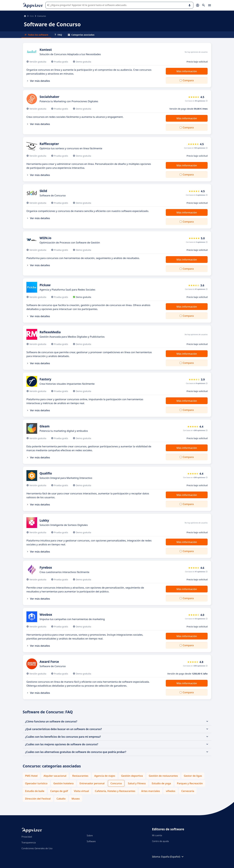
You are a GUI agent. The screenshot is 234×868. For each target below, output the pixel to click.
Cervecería (188, 791)
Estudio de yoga (161, 783)
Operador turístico (36, 783)
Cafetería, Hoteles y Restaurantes (115, 791)
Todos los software (36, 35)
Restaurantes (80, 776)
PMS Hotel (31, 776)
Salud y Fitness (137, 783)
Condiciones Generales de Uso (37, 848)
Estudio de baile (35, 791)
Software (91, 841)
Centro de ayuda (160, 841)
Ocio (32, 16)
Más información (187, 71)
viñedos (171, 791)
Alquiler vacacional (55, 776)
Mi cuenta (157, 835)
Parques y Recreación (190, 783)
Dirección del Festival (38, 799)
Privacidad (27, 837)
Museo (76, 799)
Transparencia (29, 842)
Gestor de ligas (193, 776)
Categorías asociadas (81, 35)
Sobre (90, 835)
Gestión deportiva (132, 776)
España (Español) (173, 857)
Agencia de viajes (105, 776)
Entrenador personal (92, 783)
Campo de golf (59, 791)
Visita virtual (81, 791)
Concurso (116, 783)
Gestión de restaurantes (163, 776)
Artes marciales (151, 791)
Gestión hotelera (63, 783)
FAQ (58, 35)
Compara (188, 80)
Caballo (61, 799)
